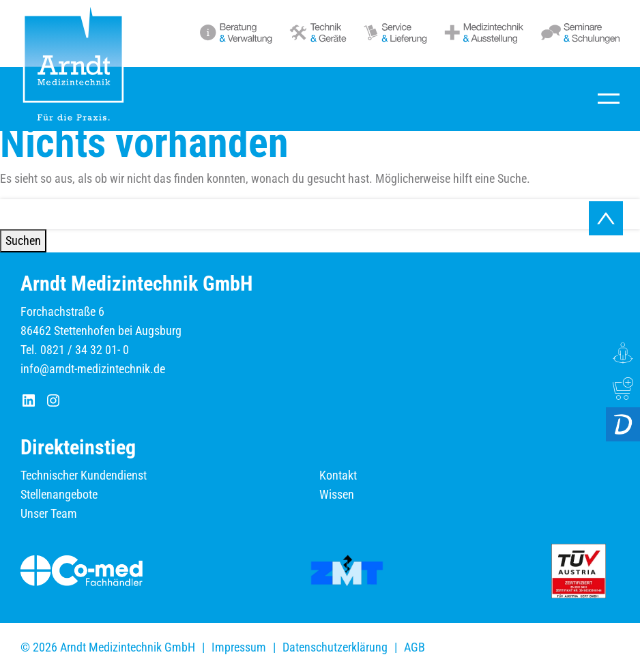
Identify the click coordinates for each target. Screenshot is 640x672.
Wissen (337, 494)
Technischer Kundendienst (84, 475)
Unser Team (49, 513)
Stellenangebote (59, 494)
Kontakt (338, 475)
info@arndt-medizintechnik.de (93, 369)
